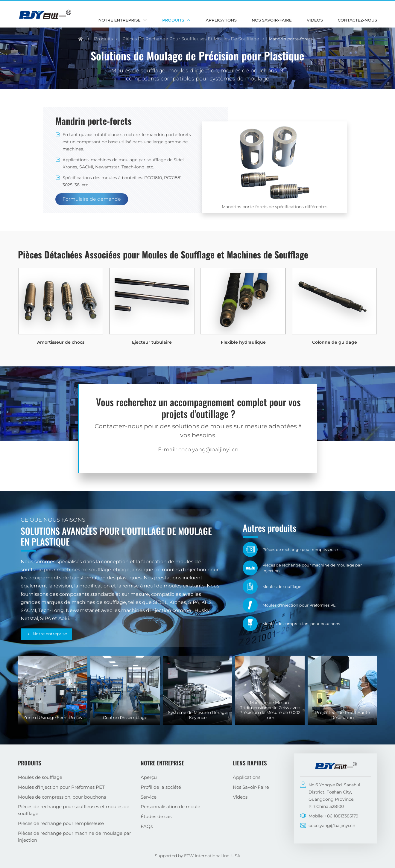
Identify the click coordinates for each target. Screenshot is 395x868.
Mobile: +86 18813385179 (334, 816)
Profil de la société (161, 787)
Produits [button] (173, 20)
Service (149, 797)
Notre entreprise (50, 634)
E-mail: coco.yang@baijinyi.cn (198, 450)
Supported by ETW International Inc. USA (197, 856)
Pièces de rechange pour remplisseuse (61, 823)
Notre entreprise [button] (120, 20)
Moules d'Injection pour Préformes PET (61, 787)
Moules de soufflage (40, 777)
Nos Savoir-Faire (272, 20)
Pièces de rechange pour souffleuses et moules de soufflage (191, 39)
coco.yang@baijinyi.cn (332, 826)
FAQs (147, 826)
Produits (103, 39)
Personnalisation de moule (170, 807)
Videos (315, 20)
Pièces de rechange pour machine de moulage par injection (75, 837)
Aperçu (149, 777)
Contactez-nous (357, 20)
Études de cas (156, 816)
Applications (221, 20)
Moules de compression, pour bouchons (62, 797)
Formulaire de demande (92, 199)
